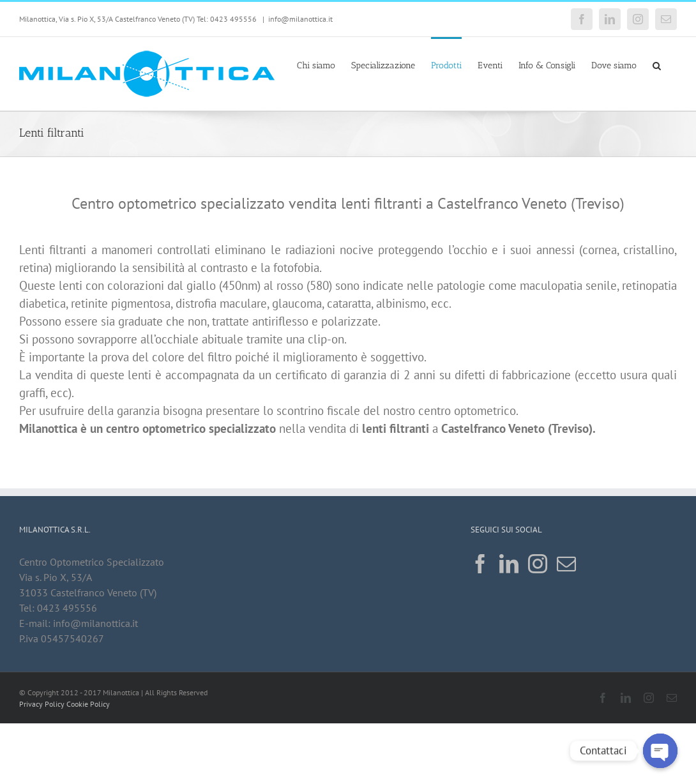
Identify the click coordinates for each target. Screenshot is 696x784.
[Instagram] (538, 564)
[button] (657, 64)
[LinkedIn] (509, 564)
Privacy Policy (42, 704)
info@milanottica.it (300, 19)
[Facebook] (480, 564)
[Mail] (566, 564)
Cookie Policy (88, 704)
